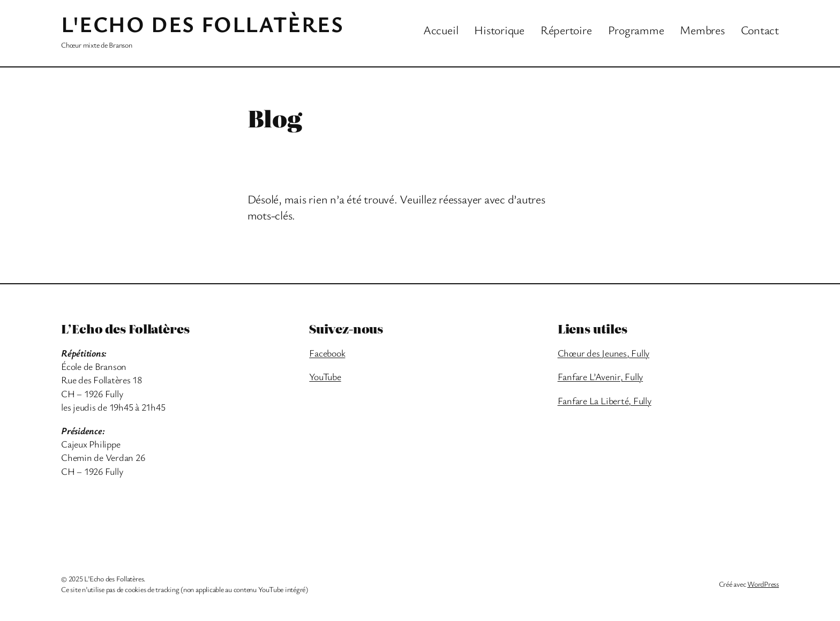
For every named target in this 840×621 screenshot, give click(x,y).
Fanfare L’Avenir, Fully (600, 376)
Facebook (327, 353)
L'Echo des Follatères (202, 24)
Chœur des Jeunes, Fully (603, 353)
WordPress (763, 584)
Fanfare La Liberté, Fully (605, 400)
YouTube (325, 376)
